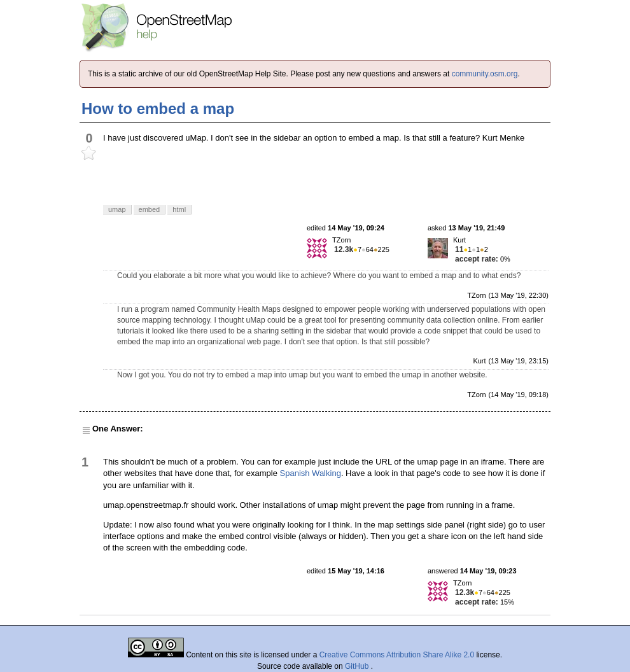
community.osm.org (485, 74)
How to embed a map (158, 108)
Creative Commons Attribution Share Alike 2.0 (397, 655)
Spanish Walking (311, 473)
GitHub (358, 666)
